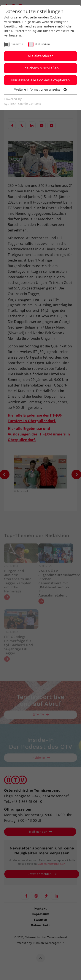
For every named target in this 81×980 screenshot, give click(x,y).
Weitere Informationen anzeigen (40, 89)
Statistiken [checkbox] (42, 44)
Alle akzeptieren (41, 56)
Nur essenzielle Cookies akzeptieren (40, 80)
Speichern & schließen (41, 68)
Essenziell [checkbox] (18, 44)
